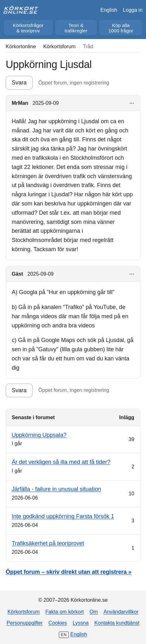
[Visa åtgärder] (132, 103)
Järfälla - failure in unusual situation (56, 489)
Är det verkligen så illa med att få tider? (61, 462)
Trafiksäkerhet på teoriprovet (48, 543)
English (109, 10)
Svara (19, 83)
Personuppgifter (25, 623)
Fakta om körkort (64, 612)
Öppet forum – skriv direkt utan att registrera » (69, 572)
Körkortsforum (24, 612)
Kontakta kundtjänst (117, 623)
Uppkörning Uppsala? (39, 435)
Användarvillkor (121, 612)
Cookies (58, 623)
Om (94, 612)
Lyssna (81, 623)
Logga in (133, 10)
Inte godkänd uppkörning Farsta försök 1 (63, 516)
